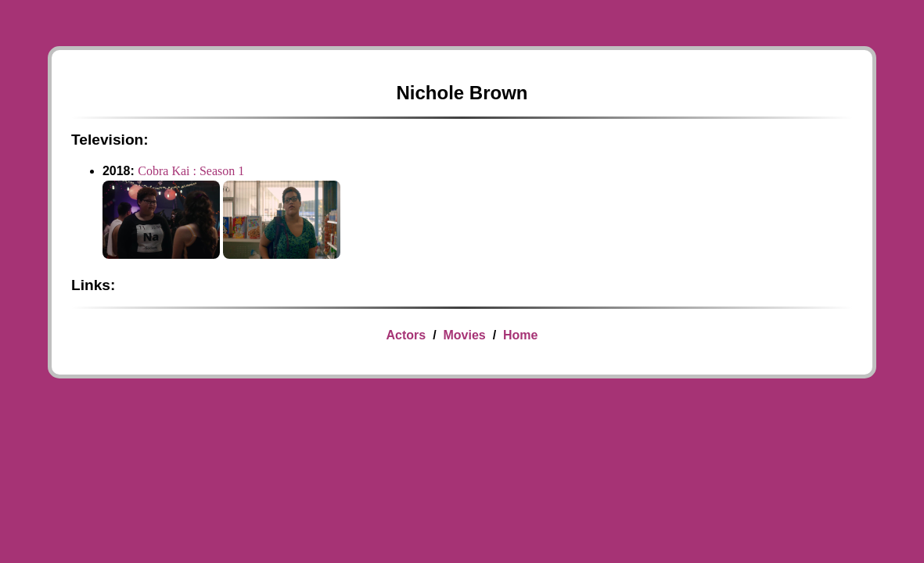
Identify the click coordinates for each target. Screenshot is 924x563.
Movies (464, 335)
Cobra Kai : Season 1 (191, 171)
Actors (406, 335)
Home (520, 335)
